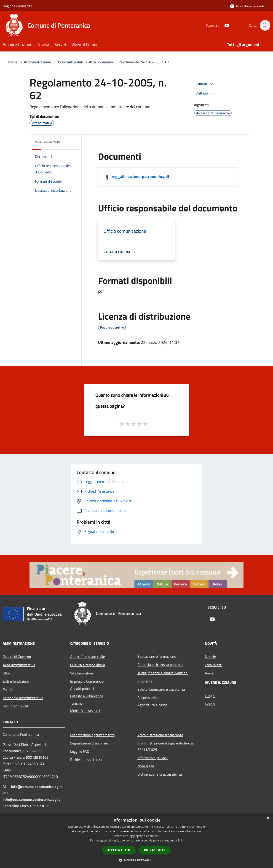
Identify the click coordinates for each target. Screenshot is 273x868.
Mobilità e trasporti (85, 711)
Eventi (210, 704)
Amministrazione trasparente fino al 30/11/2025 (166, 746)
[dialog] (136, 841)
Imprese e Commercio (87, 681)
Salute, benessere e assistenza (161, 689)
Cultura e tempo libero (88, 665)
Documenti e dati (70, 62)
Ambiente (145, 681)
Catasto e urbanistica (87, 696)
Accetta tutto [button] (119, 850)
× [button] (268, 818)
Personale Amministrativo (23, 698)
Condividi (205, 84)
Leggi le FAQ (80, 751)
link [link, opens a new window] (181, 840)
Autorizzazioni (149, 698)
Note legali (146, 766)
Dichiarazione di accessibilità (160, 774)
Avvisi (210, 673)
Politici (8, 690)
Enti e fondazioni (16, 681)
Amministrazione (37, 62)
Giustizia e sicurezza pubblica (160, 665)
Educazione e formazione (157, 656)
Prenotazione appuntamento (92, 735)
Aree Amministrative (19, 665)
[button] (136, 860)
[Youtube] (224, 25)
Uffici (7, 673)
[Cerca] (265, 25)
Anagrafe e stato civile (88, 657)
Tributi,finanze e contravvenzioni (163, 673)
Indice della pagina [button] (48, 142)
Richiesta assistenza (86, 760)
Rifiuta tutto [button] (155, 850)
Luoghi (210, 696)
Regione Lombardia (18, 6)
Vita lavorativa (82, 673)
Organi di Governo (17, 657)
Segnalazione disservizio (89, 743)
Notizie (210, 657)
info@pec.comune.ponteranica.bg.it (31, 799)
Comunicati (214, 665)
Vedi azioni (206, 94)
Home (13, 62)
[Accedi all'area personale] (247, 6)
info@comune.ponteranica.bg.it (36, 787)
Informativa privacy (153, 758)
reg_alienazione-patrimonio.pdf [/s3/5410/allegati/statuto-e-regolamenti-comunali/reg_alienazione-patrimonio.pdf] (140, 177)
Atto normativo (101, 62)
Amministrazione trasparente (160, 735)
